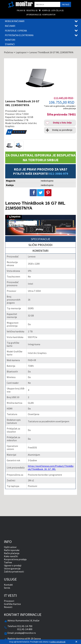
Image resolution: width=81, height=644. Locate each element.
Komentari (40, 251)
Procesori (9, 601)
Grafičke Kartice (12, 604)
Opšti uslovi (10, 547)
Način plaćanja (12, 553)
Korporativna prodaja (15, 559)
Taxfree (8, 562)
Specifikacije (41, 239)
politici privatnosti (58, 642)
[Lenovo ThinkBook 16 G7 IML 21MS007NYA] (40, 78)
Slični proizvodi (40, 245)
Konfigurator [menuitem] (49, 15)
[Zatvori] (76, 642)
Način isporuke (12, 550)
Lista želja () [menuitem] (57, 10)
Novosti (8, 607)
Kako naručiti (11, 556)
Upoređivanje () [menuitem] (34, 15)
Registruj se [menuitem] (32, 10)
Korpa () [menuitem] (44, 11)
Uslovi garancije (12, 568)
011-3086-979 (59, 174)
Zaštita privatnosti (14, 572)
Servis (7, 588)
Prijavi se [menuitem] (21, 10)
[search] (47, 4)
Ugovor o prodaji (13, 565)
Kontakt (8, 585)
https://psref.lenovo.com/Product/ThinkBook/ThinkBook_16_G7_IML (51, 468)
